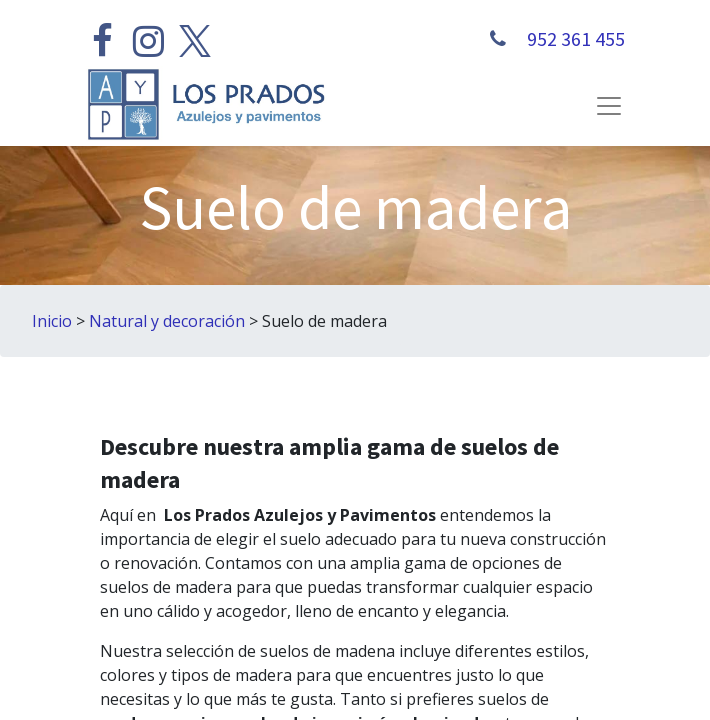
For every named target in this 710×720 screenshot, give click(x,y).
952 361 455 (574, 38)
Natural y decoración (167, 321)
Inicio (52, 321)
